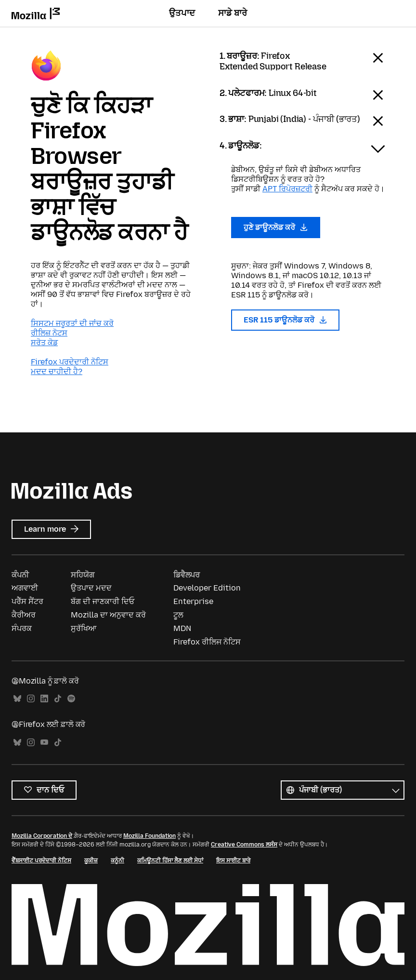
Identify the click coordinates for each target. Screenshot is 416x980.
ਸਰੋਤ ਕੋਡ (44, 342)
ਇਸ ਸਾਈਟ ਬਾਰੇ (233, 860)
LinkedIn (44, 699)
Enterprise (193, 601)
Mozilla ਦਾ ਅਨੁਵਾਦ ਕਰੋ (108, 615)
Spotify (71, 699)
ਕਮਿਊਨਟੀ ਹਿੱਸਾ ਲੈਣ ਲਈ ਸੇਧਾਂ (170, 860)
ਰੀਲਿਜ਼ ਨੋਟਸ (49, 333)
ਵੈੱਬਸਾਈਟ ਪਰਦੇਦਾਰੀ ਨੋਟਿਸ (41, 860)
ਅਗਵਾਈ (25, 588)
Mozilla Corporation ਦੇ (42, 836)
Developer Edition (207, 588)
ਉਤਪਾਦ (182, 13)
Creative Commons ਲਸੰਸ (244, 845)
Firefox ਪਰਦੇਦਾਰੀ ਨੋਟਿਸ (70, 362)
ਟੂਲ (178, 615)
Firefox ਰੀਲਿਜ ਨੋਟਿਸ (207, 642)
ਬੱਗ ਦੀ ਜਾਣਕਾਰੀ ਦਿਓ (103, 601)
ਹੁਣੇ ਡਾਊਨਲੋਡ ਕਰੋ (276, 227)
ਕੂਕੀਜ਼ (91, 860)
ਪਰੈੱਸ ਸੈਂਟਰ (27, 601)
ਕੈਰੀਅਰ (24, 615)
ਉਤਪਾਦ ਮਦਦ (91, 588)
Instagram (31, 699)
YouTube (44, 743)
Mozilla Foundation (149, 836)
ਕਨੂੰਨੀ (117, 860)
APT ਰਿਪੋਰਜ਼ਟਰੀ (287, 189)
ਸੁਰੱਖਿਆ (84, 628)
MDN (182, 628)
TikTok (58, 699)
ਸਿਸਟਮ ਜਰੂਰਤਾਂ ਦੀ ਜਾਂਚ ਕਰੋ (72, 323)
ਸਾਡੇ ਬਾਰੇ (233, 13)
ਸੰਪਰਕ (22, 628)
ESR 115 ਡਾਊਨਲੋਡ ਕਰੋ (285, 320)
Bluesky (17, 699)
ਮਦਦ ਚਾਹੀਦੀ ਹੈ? (57, 371)
